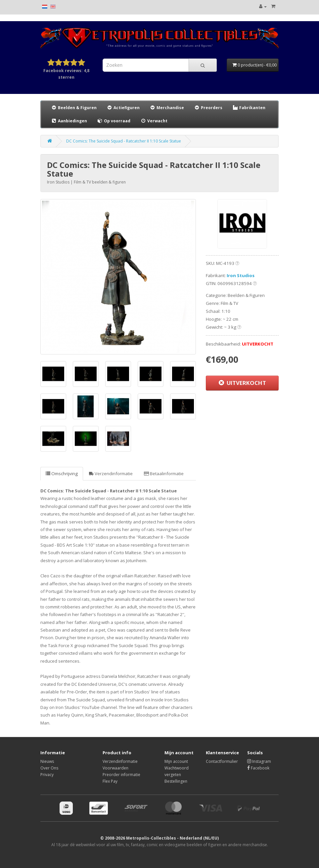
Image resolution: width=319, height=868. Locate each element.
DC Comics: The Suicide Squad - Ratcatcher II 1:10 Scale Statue (124, 141)
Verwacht (154, 121)
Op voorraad (114, 121)
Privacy (47, 775)
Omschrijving (62, 474)
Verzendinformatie (111, 474)
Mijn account (176, 761)
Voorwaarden (115, 768)
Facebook (258, 768)
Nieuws (47, 761)
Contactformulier (222, 761)
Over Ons (49, 768)
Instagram (259, 761)
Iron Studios (241, 275)
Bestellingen (176, 781)
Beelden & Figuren (74, 108)
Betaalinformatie (164, 474)
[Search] (203, 65)
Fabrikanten (249, 108)
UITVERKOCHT (242, 383)
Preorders (208, 108)
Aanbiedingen (69, 121)
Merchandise (167, 108)
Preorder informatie (121, 775)
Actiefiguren (123, 108)
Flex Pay (110, 781)
